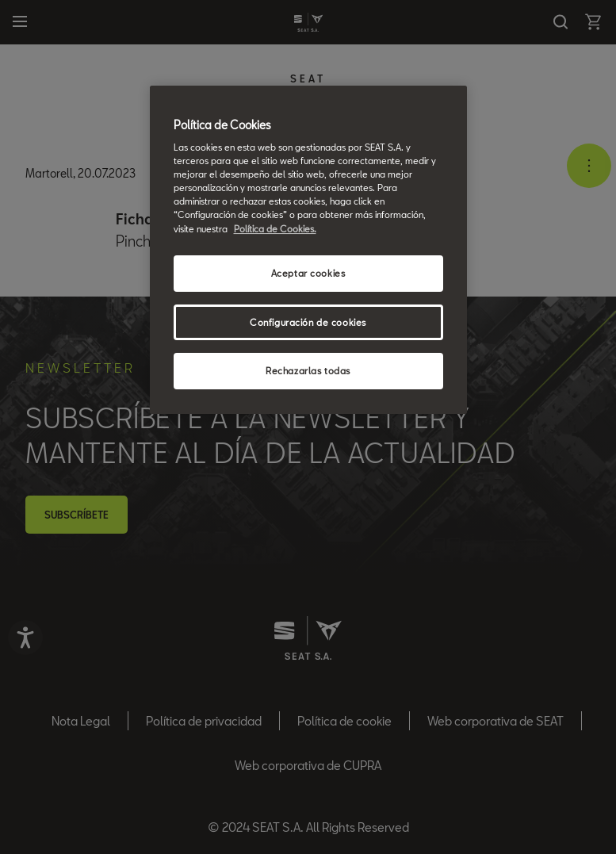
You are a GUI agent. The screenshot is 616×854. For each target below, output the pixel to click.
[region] (308, 250)
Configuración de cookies (308, 322)
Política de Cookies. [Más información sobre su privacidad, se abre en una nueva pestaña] (275, 229)
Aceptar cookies (308, 273)
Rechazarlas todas (308, 371)
